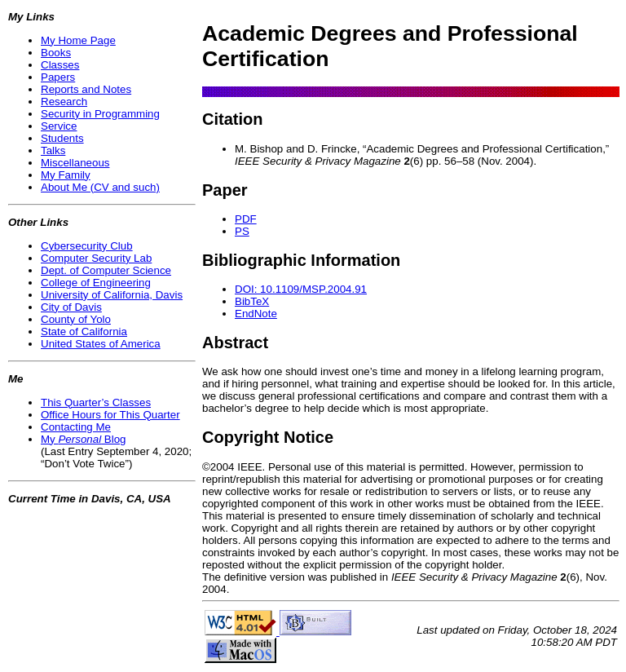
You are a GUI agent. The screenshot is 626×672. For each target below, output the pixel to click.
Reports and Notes (86, 89)
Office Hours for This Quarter (110, 415)
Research (64, 102)
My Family (66, 175)
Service (59, 126)
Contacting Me (76, 427)
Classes (60, 65)
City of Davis (71, 307)
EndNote (256, 314)
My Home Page (78, 40)
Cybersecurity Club (87, 246)
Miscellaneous (75, 163)
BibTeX (252, 301)
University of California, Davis (112, 295)
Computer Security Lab (96, 258)
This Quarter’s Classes (96, 402)
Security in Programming (100, 114)
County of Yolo (76, 319)
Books (56, 53)
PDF (246, 219)
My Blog (83, 439)
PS (242, 231)
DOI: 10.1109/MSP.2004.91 (301, 289)
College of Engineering (96, 283)
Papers (58, 77)
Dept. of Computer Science (106, 270)
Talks (53, 150)
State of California (84, 332)
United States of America (101, 344)
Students (62, 138)
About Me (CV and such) (100, 187)
